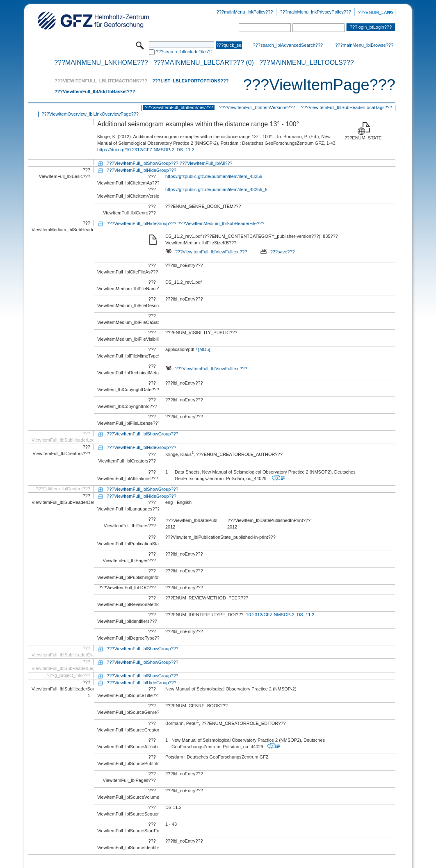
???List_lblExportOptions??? (190, 81)
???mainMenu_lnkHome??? (101, 63)
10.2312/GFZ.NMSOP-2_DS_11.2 (280, 615)
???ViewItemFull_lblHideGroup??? (142, 170)
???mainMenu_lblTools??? (307, 63)
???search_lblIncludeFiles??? (184, 52)
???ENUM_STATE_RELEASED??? (364, 138)
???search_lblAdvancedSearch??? (288, 45)
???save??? (278, 252)
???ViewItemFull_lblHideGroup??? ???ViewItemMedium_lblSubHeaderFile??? (185, 223)
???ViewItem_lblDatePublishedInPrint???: (270, 520)
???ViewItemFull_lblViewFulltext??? (206, 252)
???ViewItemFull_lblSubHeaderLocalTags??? (347, 107)
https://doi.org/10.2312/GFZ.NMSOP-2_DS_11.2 (146, 150)
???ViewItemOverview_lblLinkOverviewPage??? (90, 114)
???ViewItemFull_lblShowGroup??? (143, 434)
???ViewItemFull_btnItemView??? (179, 107)
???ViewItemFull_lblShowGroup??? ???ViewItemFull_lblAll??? (170, 163)
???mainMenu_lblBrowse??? (364, 45)
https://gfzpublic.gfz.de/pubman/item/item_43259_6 (216, 189)
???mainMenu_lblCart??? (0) (204, 63)
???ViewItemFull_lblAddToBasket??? (95, 91)
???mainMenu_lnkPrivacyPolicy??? (315, 12)
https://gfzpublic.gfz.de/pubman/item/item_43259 (214, 176)
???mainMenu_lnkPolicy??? (245, 12)
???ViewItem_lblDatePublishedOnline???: (192, 520)
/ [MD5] (202, 349)
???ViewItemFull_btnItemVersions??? (257, 107)
